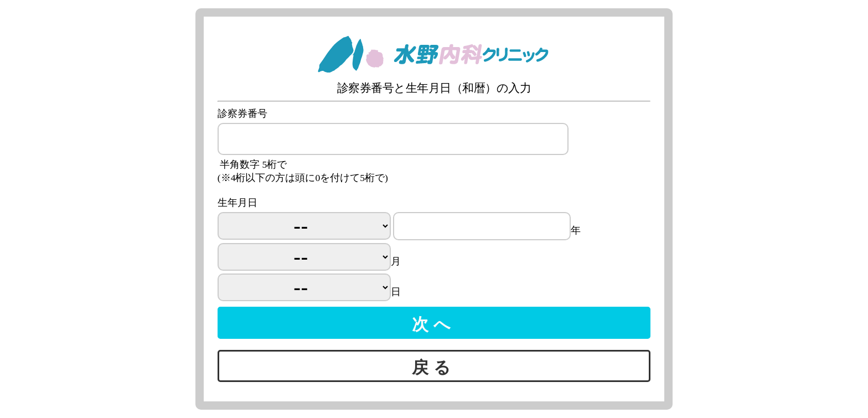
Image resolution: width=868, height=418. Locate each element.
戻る (434, 366)
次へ (434, 322)
